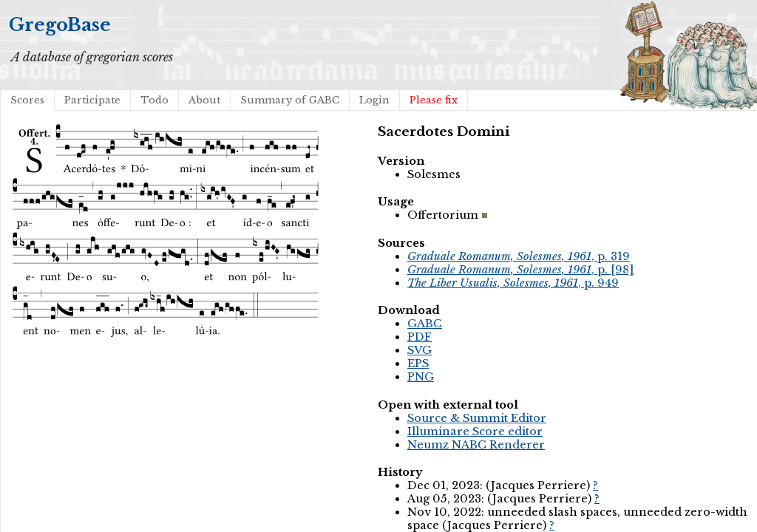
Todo (155, 100)
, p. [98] (520, 270)
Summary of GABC (290, 100)
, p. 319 (519, 256)
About (204, 100)
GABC (425, 324)
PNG (421, 377)
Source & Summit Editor (477, 418)
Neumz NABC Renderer (476, 445)
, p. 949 (513, 283)
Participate (92, 100)
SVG (420, 350)
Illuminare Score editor (475, 432)
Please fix (434, 100)
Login (374, 100)
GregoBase (60, 25)
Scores (27, 100)
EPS (418, 364)
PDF (420, 337)
